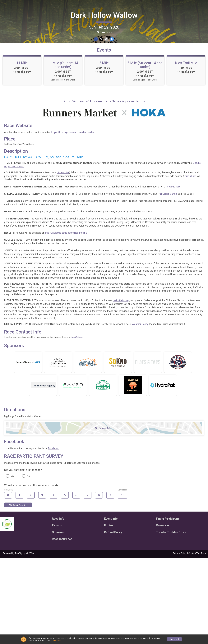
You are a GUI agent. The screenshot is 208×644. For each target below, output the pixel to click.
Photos (6, 63)
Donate (13, 23)
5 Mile (139, 79)
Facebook (80, 534)
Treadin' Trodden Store (12, 88)
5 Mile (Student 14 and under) (184, 81)
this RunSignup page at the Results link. (92, 285)
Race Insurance (11, 96)
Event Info (8, 45)
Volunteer (8, 69)
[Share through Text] (124, 38)
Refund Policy (10, 81)
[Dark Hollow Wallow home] (13, 11)
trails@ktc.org (147, 356)
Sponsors (8, 75)
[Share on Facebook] (109, 38)
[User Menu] (13, 30)
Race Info (8, 39)
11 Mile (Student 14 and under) (95, 81)
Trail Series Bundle (194, 239)
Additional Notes (44, 591)
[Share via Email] (119, 38)
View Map (117, 514)
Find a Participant (12, 51)
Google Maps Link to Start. (64, 208)
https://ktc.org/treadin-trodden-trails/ (99, 173)
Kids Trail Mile (50, 111)
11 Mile (50, 79)
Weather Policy (166, 383)
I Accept (174, 639)
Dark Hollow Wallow (117, 14)
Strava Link (90, 214)
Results (7, 57)
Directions (119, 31)
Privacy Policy (56, 640)
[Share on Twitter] (114, 38)
